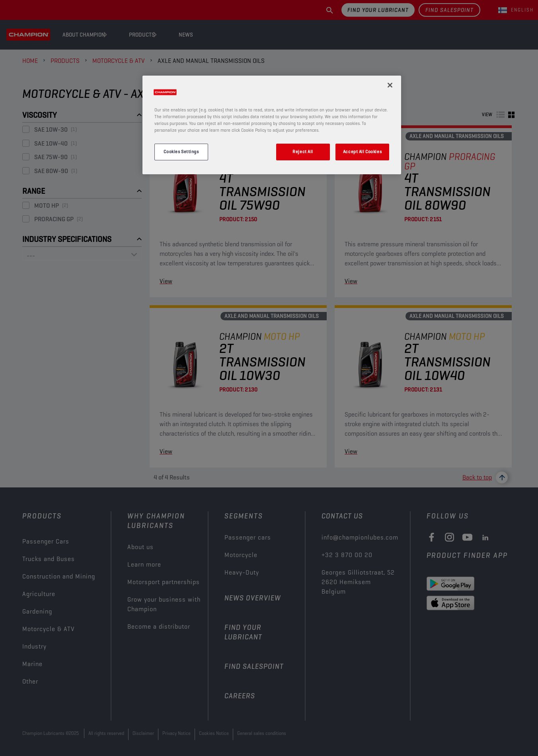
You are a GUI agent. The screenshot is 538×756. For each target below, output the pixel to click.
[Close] (390, 85)
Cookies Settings (181, 152)
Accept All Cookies (362, 152)
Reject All (303, 152)
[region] (272, 125)
